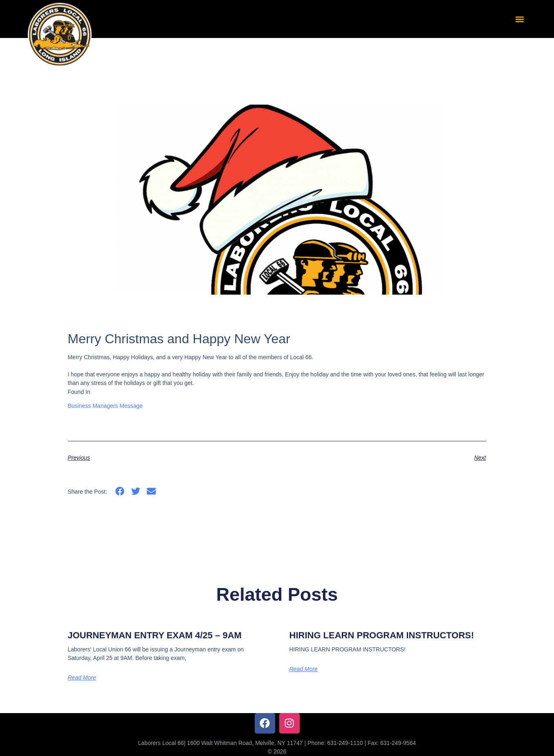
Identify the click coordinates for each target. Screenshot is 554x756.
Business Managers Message (105, 406)
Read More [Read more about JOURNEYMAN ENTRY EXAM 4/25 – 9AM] (82, 678)
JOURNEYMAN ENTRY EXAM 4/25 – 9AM (155, 635)
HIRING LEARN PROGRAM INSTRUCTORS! (382, 635)
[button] (519, 19)
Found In (79, 392)
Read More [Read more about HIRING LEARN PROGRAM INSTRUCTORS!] (304, 669)
